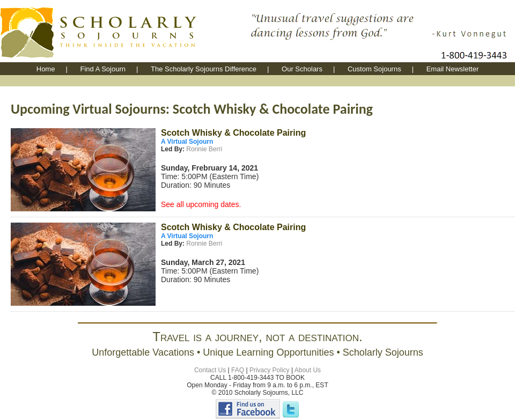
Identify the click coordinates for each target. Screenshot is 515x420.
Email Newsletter (453, 69)
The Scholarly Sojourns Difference (204, 69)
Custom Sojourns (374, 69)
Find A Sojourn (103, 69)
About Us (308, 370)
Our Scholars (302, 69)
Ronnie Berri (203, 149)
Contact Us (210, 370)
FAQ (238, 370)
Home (46, 69)
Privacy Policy (270, 370)
